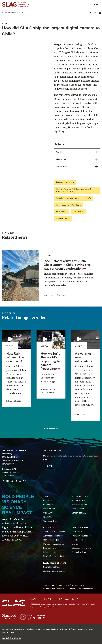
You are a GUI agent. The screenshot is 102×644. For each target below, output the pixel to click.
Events (75, 544)
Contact (8, 476)
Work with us (80, 496)
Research (49, 528)
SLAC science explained (54, 556)
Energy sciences (50, 552)
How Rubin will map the (15, 357)
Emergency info (67, 599)
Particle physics (63, 218)
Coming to (11, 469)
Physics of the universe (54, 544)
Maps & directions (51, 599)
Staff (49, 585)
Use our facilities (79, 509)
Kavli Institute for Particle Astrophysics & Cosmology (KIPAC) (74, 190)
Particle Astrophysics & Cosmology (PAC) (74, 198)
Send (100, 13)
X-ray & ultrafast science (54, 532)
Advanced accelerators (53, 536)
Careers (80, 599)
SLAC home (35, 599)
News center (77, 532)
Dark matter (79, 211)
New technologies (51, 540)
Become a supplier (80, 505)
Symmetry (82, 536)
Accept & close (12, 638)
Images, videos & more (14, 12)
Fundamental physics (65, 182)
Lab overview (49, 509)
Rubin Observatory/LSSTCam (68, 205)
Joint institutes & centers (54, 571)
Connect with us (50, 521)
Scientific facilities (51, 567)
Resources (48, 517)
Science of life (49, 548)
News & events (80, 528)
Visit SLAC (48, 513)
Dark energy (61, 211)
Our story (48, 500)
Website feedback (86, 589)
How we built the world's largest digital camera (51, 361)
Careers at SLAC (79, 513)
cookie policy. (8, 632)
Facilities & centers (55, 563)
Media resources (79, 540)
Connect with (10, 472)
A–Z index (72, 589)
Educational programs (81, 548)
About (47, 496)
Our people (48, 505)
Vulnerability (54, 589)
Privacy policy (63, 585)
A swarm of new (84, 357)
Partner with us (78, 500)
